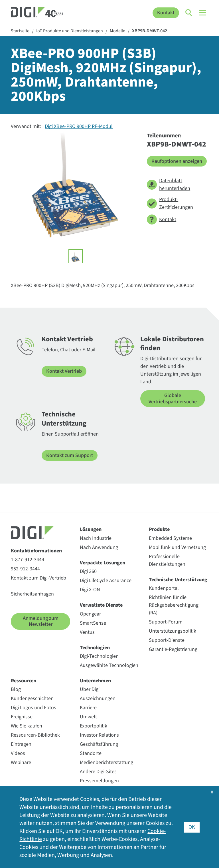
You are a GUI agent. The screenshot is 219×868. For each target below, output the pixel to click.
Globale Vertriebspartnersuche (173, 399)
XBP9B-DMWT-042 (150, 31)
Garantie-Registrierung (173, 649)
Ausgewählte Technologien (109, 665)
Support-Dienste (167, 640)
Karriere (88, 708)
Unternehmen (95, 681)
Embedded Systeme (170, 538)
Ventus (87, 632)
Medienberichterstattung (107, 762)
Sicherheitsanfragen (32, 594)
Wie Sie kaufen (27, 726)
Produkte (159, 529)
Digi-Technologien (99, 656)
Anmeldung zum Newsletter (41, 621)
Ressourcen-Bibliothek (35, 735)
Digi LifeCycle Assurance (106, 581)
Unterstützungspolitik (173, 631)
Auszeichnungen (98, 698)
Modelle (117, 31)
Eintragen (21, 744)
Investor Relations (99, 735)
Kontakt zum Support (70, 455)
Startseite (20, 31)
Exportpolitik (94, 726)
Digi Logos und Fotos (34, 708)
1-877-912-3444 (28, 560)
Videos (18, 753)
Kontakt (166, 13)
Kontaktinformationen (36, 551)
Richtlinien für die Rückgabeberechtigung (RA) (174, 605)
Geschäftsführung (99, 744)
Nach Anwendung (99, 547)
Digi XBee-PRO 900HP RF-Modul (79, 126)
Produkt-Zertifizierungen (170, 203)
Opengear (90, 614)
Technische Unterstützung (178, 580)
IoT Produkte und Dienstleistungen (70, 31)
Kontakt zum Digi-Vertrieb (38, 578)
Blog (16, 689)
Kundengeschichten (32, 698)
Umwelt (88, 717)
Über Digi (90, 689)
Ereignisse (22, 717)
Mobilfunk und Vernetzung (177, 547)
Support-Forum (166, 622)
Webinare (21, 762)
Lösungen (91, 529)
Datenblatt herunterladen (169, 185)
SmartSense (93, 623)
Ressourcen (24, 681)
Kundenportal (164, 588)
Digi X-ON (90, 590)
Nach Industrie (96, 538)
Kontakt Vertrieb (64, 371)
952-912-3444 (25, 569)
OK (192, 827)
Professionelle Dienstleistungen (167, 560)
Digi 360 (88, 571)
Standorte (91, 753)
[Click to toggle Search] (189, 13)
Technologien (95, 648)
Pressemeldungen (99, 781)
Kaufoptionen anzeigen (177, 161)
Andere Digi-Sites (98, 772)
